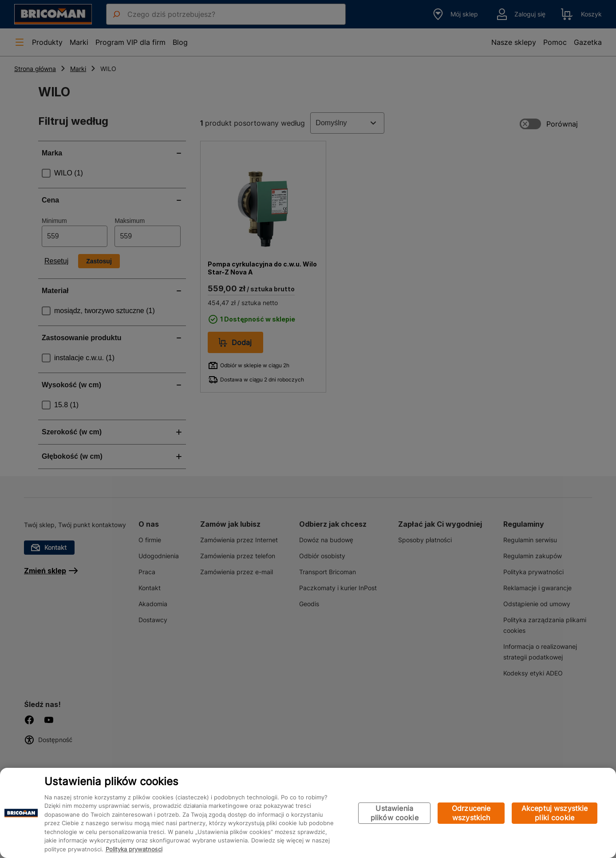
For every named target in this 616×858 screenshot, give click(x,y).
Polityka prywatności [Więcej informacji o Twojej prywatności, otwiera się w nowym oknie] (134, 849)
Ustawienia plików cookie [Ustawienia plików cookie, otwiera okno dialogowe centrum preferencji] (395, 813)
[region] (308, 813)
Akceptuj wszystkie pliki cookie (555, 813)
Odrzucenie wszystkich (471, 813)
